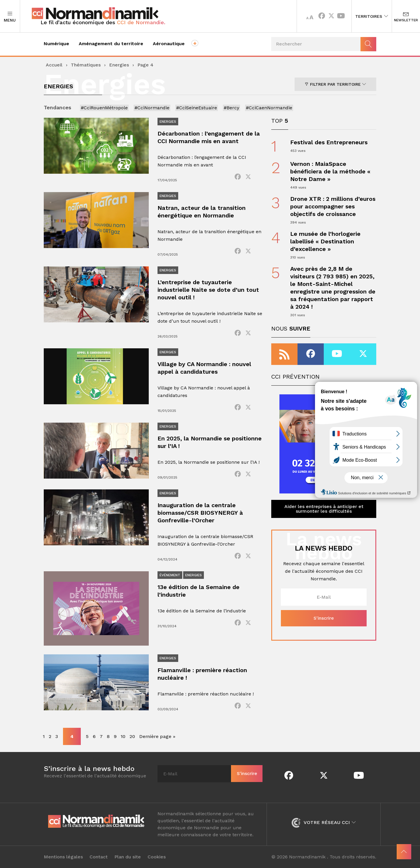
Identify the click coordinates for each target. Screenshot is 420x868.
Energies (119, 65)
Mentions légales (63, 857)
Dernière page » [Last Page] (157, 736)
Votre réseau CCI (324, 822)
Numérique (56, 44)
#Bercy (231, 108)
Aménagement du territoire (111, 44)
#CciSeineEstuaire (197, 108)
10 (123, 736)
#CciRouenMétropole (104, 108)
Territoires (372, 16)
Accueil (54, 65)
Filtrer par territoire (335, 84)
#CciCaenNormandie (269, 108)
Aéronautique (169, 44)
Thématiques (86, 65)
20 (132, 736)
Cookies (157, 857)
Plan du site (128, 857)
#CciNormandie (152, 108)
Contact (99, 857)
